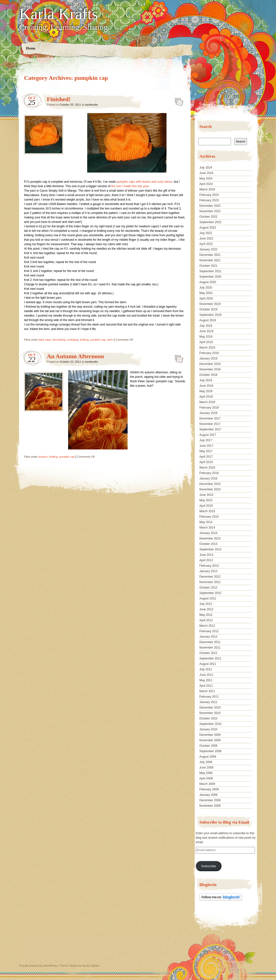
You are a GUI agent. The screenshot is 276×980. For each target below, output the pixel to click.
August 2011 (208, 664)
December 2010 (210, 708)
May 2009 (206, 773)
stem (110, 340)
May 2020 (206, 293)
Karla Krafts (58, 14)
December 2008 (210, 800)
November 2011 (210, 648)
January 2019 (208, 358)
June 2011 (206, 675)
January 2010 (208, 729)
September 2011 (210, 658)
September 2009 (210, 751)
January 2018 (208, 413)
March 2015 (207, 511)
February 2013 (209, 566)
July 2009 (206, 762)
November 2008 (210, 806)
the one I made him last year (130, 186)
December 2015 (210, 484)
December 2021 (210, 255)
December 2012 (210, 577)
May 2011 (206, 680)
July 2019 (206, 326)
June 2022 (206, 238)
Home (31, 48)
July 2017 (206, 440)
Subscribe (209, 866)
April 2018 (206, 397)
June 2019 (206, 331)
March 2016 (207, 468)
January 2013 (208, 571)
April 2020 (206, 298)
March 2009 (207, 784)
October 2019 (208, 309)
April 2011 (206, 686)
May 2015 (206, 500)
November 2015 (210, 489)
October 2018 (208, 375)
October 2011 (208, 653)
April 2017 (206, 457)
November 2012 (210, 582)
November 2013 (210, 538)
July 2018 (206, 380)
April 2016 (206, 462)
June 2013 (206, 555)
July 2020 (206, 288)
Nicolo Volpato (91, 966)
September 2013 (210, 549)
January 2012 (208, 637)
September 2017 (210, 429)
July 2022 (206, 233)
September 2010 (210, 724)
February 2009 (209, 789)
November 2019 (210, 304)
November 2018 (210, 369)
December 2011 (210, 642)
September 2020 (210, 277)
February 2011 (209, 697)
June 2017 (206, 446)
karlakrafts (92, 105)
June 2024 (206, 173)
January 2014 (208, 533)
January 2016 (208, 478)
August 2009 (208, 757)
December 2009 (210, 735)
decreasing (59, 340)
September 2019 (210, 315)
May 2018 (206, 391)
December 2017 (210, 418)
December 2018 (210, 364)
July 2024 (206, 168)
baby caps (45, 340)
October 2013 (208, 544)
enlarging (73, 340)
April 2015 (206, 506)
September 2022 (210, 222)
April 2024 (206, 184)
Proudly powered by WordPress (38, 966)
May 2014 (206, 522)
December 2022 (210, 206)
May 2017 (206, 451)
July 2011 (206, 669)
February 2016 (209, 473)
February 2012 (209, 631)
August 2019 (208, 320)
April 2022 (206, 244)
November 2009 (210, 740)
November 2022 (210, 211)
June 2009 (206, 768)
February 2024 (209, 195)
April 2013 (206, 560)
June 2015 (206, 495)
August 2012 (208, 598)
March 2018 (207, 402)
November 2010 (210, 713)
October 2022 (208, 217)
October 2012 (208, 588)
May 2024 (206, 178)
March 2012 (207, 626)
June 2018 (206, 386)
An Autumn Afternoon (75, 356)
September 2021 (210, 271)
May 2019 (206, 337)
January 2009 (208, 795)
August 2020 (208, 282)
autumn (43, 457)
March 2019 (207, 348)
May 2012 (206, 615)
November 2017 (210, 424)
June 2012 (206, 609)
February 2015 (209, 517)
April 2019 (206, 342)
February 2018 (209, 408)
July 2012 (206, 604)
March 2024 (207, 189)
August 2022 (208, 228)
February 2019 (209, 353)
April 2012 (206, 620)
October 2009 (208, 746)
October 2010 (208, 718)
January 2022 (208, 249)
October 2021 (208, 266)
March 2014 (207, 528)
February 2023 (209, 200)
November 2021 (210, 260)
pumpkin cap (98, 340)
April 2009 (206, 778)
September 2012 (210, 593)
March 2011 (207, 691)
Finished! (59, 99)
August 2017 (208, 435)
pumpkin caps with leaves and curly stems (144, 182)
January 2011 (208, 702)
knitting (84, 340)
